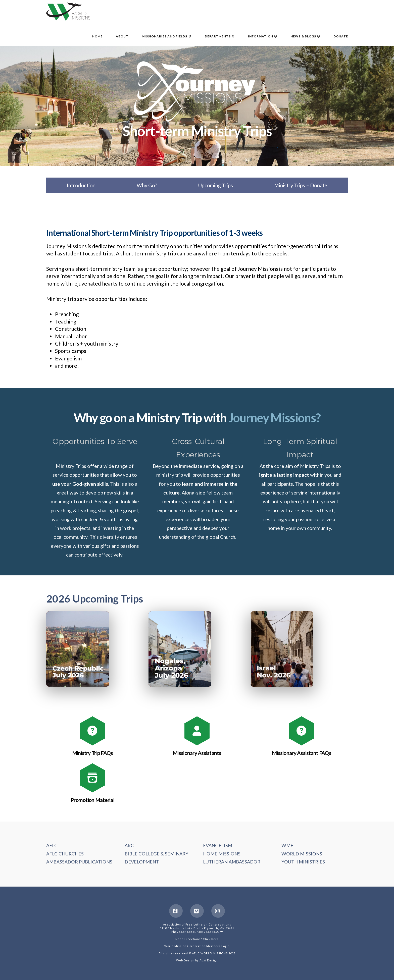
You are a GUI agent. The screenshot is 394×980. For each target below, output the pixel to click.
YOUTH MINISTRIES (303, 862)
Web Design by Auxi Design (197, 960)
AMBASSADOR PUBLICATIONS (79, 862)
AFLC (52, 845)
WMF (287, 845)
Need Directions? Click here (197, 939)
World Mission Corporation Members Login (197, 946)
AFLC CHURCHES (65, 854)
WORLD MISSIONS (302, 854)
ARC (129, 845)
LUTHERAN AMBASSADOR (232, 862)
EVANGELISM (218, 845)
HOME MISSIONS (222, 854)
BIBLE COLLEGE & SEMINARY (157, 854)
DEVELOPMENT (142, 862)
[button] (78, 649)
